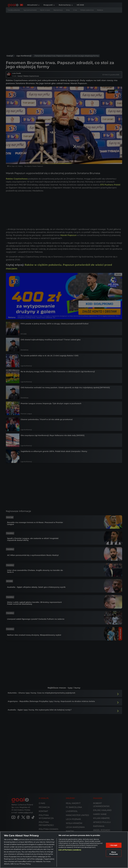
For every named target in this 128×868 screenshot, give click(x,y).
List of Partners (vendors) (70, 850)
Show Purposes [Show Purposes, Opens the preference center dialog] (114, 853)
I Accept (114, 845)
